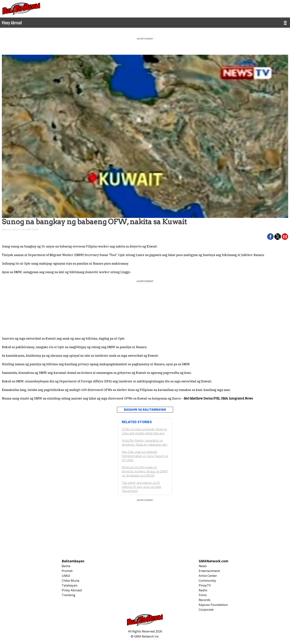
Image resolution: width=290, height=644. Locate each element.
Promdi (67, 571)
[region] (145, 45)
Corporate (206, 609)
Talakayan (70, 585)
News (203, 566)
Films (203, 595)
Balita (66, 566)
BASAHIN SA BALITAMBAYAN (145, 410)
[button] (270, 237)
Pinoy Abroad (72, 590)
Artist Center (208, 576)
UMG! (66, 576)
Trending (69, 595)
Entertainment (209, 571)
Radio (203, 590)
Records (205, 600)
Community (207, 580)
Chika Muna (71, 580)
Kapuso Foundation (213, 605)
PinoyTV (205, 585)
